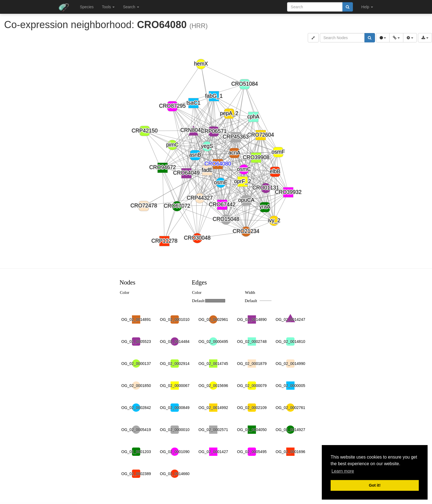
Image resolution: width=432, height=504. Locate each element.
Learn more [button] (343, 471)
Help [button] (367, 7)
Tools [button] (108, 7)
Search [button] (131, 7)
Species (87, 7)
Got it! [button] (375, 485)
